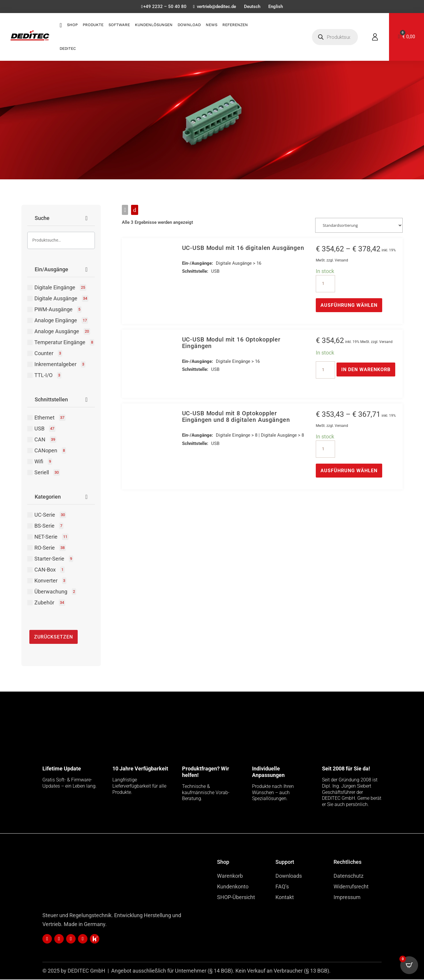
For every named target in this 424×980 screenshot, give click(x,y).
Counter (48, 354)
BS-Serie (49, 526)
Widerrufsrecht (351, 887)
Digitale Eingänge (60, 288)
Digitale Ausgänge (61, 299)
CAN (45, 440)
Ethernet (50, 418)
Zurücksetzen (54, 637)
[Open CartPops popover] (409, 965)
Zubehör (50, 603)
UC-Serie (50, 515)
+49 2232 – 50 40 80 (162, 7)
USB (45, 429)
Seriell (47, 473)
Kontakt (285, 898)
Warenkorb (230, 876)
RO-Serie (50, 548)
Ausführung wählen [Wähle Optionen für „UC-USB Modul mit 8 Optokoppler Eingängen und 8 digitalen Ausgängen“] (349, 471)
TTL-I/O (48, 376)
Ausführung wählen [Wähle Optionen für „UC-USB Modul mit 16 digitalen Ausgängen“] (349, 305)
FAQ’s (282, 887)
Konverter (50, 581)
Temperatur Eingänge (64, 343)
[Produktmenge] (325, 284)
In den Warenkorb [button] (366, 370)
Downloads (289, 876)
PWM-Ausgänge (58, 310)
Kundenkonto (233, 887)
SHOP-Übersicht (236, 898)
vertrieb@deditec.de (216, 7)
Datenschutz (349, 876)
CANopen (50, 451)
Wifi (43, 462)
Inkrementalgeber (60, 365)
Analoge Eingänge (61, 321)
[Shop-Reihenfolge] (359, 226)
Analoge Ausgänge (62, 332)
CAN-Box (50, 570)
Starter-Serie (54, 559)
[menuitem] (253, 8)
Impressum (347, 898)
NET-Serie (51, 537)
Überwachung (55, 592)
